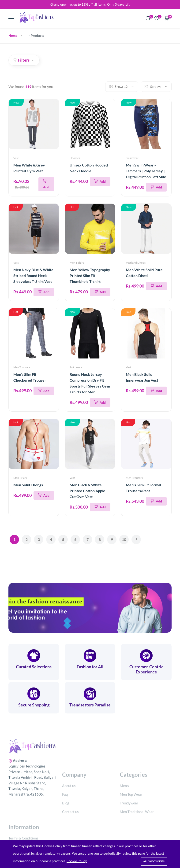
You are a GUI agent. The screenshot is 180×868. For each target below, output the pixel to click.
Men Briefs (20, 478)
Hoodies (75, 158)
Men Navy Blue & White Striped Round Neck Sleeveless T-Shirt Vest (33, 275)
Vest (16, 158)
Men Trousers (22, 367)
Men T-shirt (77, 263)
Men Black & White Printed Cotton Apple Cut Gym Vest (87, 491)
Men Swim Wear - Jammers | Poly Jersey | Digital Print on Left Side (146, 171)
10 (124, 539)
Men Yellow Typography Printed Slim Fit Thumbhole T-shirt (90, 275)
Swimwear (132, 158)
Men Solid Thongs (28, 485)
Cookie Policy (77, 861)
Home (13, 35)
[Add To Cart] (46, 184)
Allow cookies (154, 861)
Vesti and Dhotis (136, 263)
